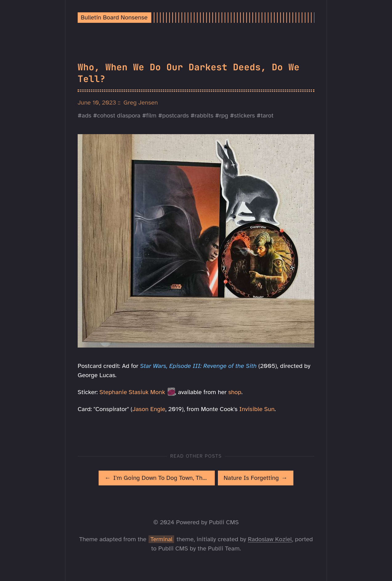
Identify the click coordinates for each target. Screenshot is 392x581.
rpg (224, 115)
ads (86, 115)
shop (235, 392)
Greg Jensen (141, 103)
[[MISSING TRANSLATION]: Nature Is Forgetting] (256, 478)
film (151, 115)
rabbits (204, 115)
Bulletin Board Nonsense (114, 17)
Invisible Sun (257, 409)
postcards (175, 115)
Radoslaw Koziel (270, 539)
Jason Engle (149, 409)
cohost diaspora (119, 115)
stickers (244, 115)
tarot (267, 115)
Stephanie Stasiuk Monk (132, 392)
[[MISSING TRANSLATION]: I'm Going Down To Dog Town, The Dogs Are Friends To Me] (157, 478)
